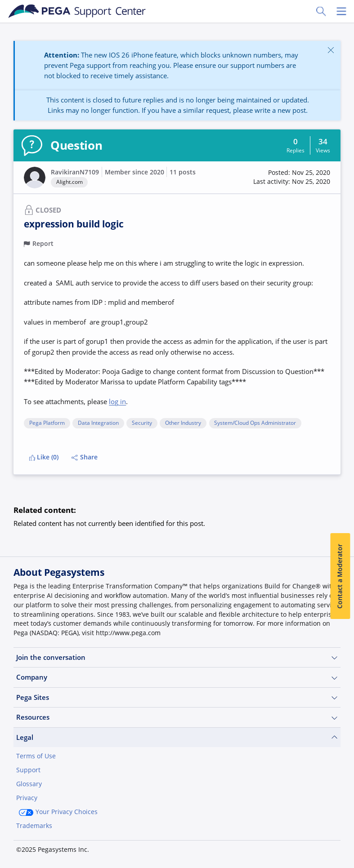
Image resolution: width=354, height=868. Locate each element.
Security (142, 423)
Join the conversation (177, 657)
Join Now (273, 846)
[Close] (331, 50)
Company (177, 677)
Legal (177, 737)
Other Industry (183, 423)
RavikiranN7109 (75, 172)
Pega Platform (47, 423)
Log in (320, 846)
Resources (177, 717)
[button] (292, 177)
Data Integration (98, 423)
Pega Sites (177, 697)
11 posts (183, 172)
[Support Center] (77, 11)
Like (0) (44, 457)
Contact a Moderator (340, 576)
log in (117, 401)
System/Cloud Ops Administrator (255, 423)
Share (85, 457)
